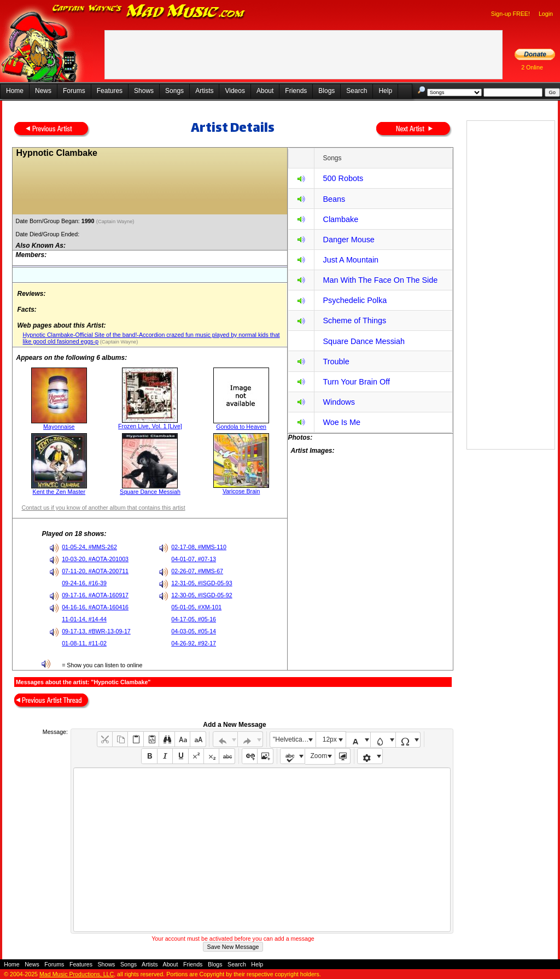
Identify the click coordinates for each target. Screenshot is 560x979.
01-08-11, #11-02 (84, 643)
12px (330, 739)
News (43, 91)
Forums (74, 91)
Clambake (340, 219)
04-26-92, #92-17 (194, 643)
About (265, 91)
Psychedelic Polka (355, 300)
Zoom (319, 756)
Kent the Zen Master (59, 492)
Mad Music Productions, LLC (77, 974)
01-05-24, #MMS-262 (89, 547)
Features (110, 91)
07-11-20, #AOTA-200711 (95, 571)
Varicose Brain (241, 491)
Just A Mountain (351, 260)
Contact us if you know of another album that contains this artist (103, 508)
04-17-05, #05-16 (194, 619)
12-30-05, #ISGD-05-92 (202, 595)
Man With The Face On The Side (380, 280)
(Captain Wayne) (116, 222)
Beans (334, 199)
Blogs (326, 91)
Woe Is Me (342, 422)
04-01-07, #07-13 (194, 559)
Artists (204, 91)
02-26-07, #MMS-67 (197, 571)
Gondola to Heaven (241, 427)
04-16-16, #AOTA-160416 (95, 607)
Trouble (336, 362)
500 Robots (343, 178)
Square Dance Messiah (150, 492)
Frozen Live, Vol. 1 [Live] (150, 426)
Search (357, 91)
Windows (339, 402)
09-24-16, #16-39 (84, 583)
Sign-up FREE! (511, 14)
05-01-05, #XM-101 (196, 607)
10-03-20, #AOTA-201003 (95, 559)
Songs (174, 91)
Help (385, 91)
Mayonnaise (59, 427)
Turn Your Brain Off (356, 382)
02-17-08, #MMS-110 (199, 547)
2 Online (532, 67)
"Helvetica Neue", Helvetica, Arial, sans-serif (294, 739)
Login (546, 14)
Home (15, 91)
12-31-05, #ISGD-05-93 (202, 583)
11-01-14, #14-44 (84, 619)
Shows (144, 91)
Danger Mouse (348, 240)
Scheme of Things (354, 320)
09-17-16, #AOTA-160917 (95, 595)
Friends (296, 91)
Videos (235, 91)
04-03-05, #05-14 (194, 631)
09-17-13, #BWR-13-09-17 (96, 631)
